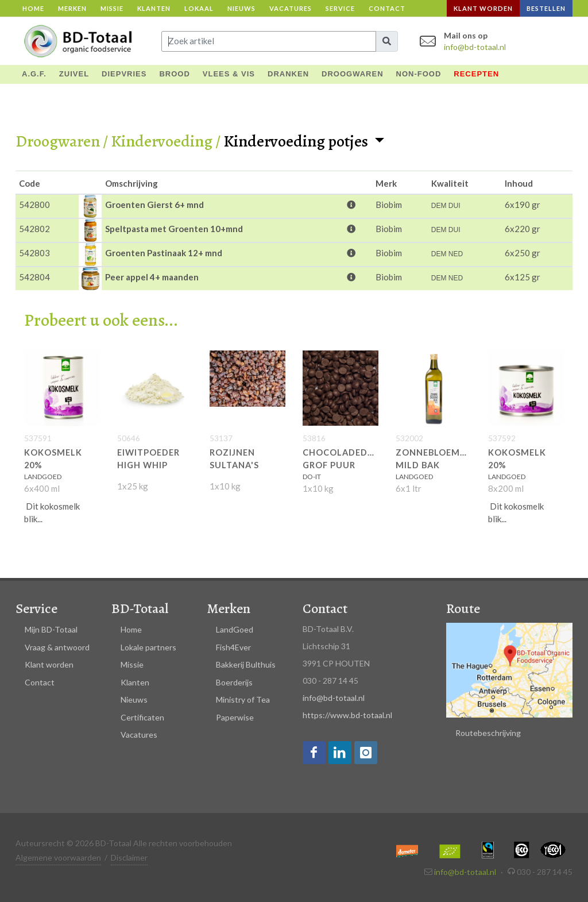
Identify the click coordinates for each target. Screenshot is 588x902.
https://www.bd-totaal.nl (347, 715)
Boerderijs (234, 682)
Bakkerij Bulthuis (246, 664)
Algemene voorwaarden (58, 857)
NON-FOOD (419, 74)
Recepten (476, 74)
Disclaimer (129, 857)
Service (340, 8)
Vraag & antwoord (57, 647)
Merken (72, 8)
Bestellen (546, 8)
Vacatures (291, 8)
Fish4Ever (233, 647)
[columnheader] (47, 183)
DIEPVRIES (124, 74)
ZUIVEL (74, 74)
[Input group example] (269, 41)
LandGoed (235, 629)
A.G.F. (34, 74)
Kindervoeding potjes (297, 141)
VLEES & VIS (229, 74)
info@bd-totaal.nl (475, 47)
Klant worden (483, 8)
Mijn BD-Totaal (51, 629)
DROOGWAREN (353, 74)
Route (463, 608)
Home (33, 8)
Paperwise (235, 717)
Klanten (154, 8)
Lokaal (199, 8)
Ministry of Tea (243, 699)
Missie (112, 8)
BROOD (174, 74)
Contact (387, 8)
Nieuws (241, 8)
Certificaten (142, 717)
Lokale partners (148, 647)
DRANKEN (288, 74)
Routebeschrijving (488, 733)
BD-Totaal (140, 608)
